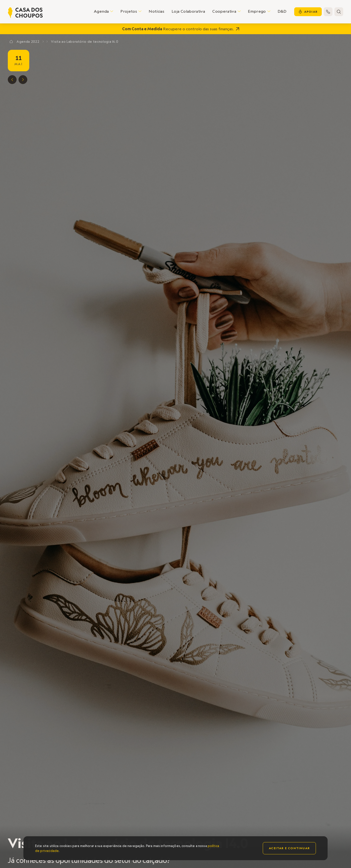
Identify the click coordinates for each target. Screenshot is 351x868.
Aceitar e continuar (289, 848)
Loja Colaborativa (188, 11)
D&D (282, 11)
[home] (25, 13)
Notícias (156, 11)
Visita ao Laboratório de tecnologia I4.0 (84, 42)
